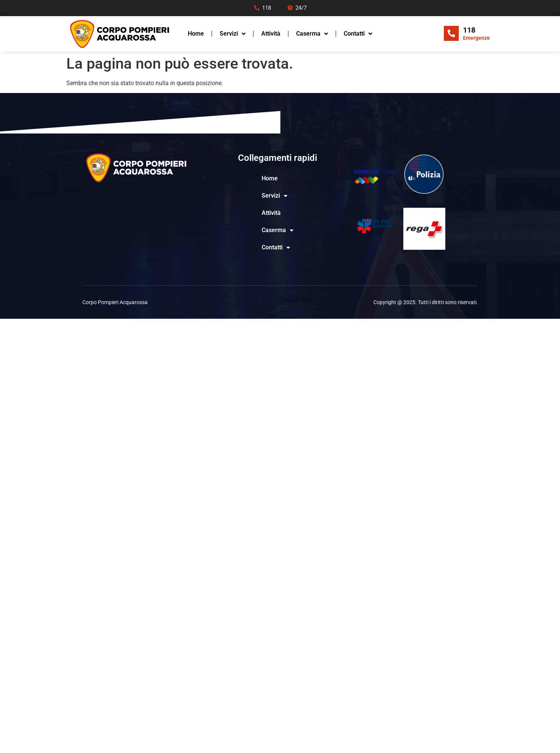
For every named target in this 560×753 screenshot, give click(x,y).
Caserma (312, 34)
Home (196, 34)
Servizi (233, 34)
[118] (451, 33)
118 (469, 30)
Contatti (358, 34)
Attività (271, 34)
